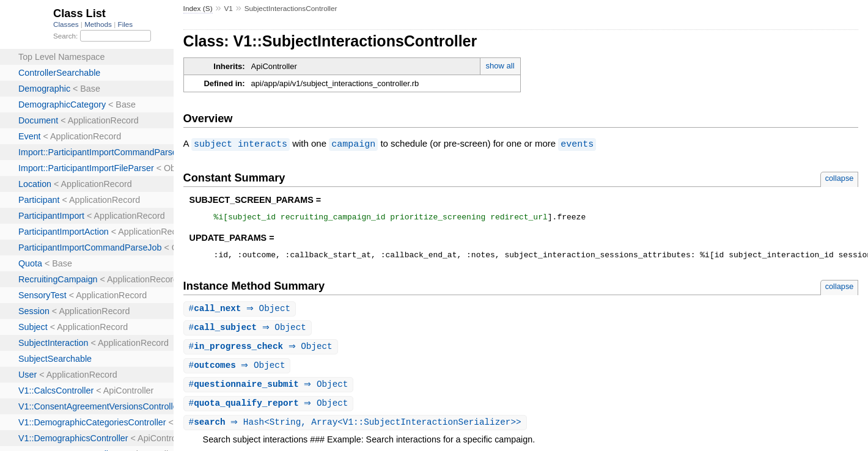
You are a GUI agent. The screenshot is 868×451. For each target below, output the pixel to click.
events (577, 144)
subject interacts (241, 144)
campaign (353, 144)
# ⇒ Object (241, 312)
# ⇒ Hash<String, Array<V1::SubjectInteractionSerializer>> (357, 429)
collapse (840, 178)
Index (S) (198, 9)
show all (500, 66)
